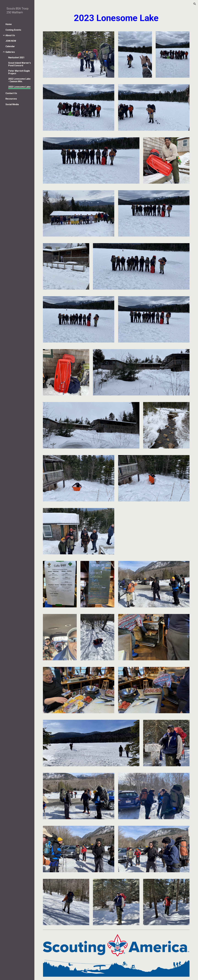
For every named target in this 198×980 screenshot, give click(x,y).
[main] (116, 18)
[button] (195, 4)
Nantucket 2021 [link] (16, 58)
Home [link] (9, 24)
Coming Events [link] (13, 30)
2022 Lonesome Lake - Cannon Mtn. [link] (19, 80)
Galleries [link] (10, 52)
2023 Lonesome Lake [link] (19, 87)
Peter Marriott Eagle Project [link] (19, 72)
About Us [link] (10, 35)
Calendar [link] (10, 46)
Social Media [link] (12, 104)
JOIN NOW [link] (11, 41)
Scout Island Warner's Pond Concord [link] (20, 64)
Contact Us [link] (11, 93)
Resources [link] (11, 99)
